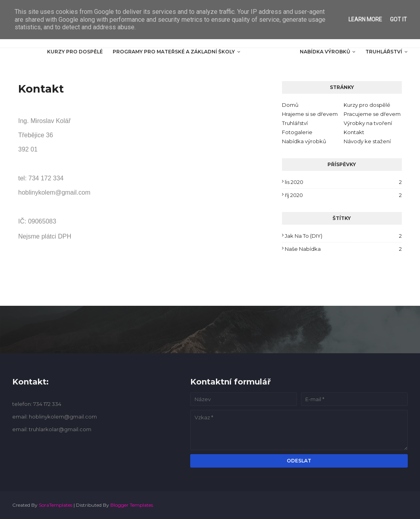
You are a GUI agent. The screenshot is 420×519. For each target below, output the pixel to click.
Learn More (365, 19)
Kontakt (354, 132)
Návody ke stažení (367, 141)
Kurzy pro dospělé (367, 105)
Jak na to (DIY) (343, 236)
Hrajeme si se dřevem (310, 114)
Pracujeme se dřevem (372, 114)
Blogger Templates (132, 505)
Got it (398, 19)
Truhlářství (295, 123)
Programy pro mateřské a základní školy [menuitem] (174, 52)
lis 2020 (343, 182)
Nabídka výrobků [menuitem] (325, 52)
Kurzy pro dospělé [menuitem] (75, 52)
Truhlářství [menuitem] (384, 52)
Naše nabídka (343, 249)
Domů (290, 105)
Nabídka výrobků (304, 141)
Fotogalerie (297, 132)
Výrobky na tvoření (368, 123)
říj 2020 (343, 195)
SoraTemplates (56, 505)
